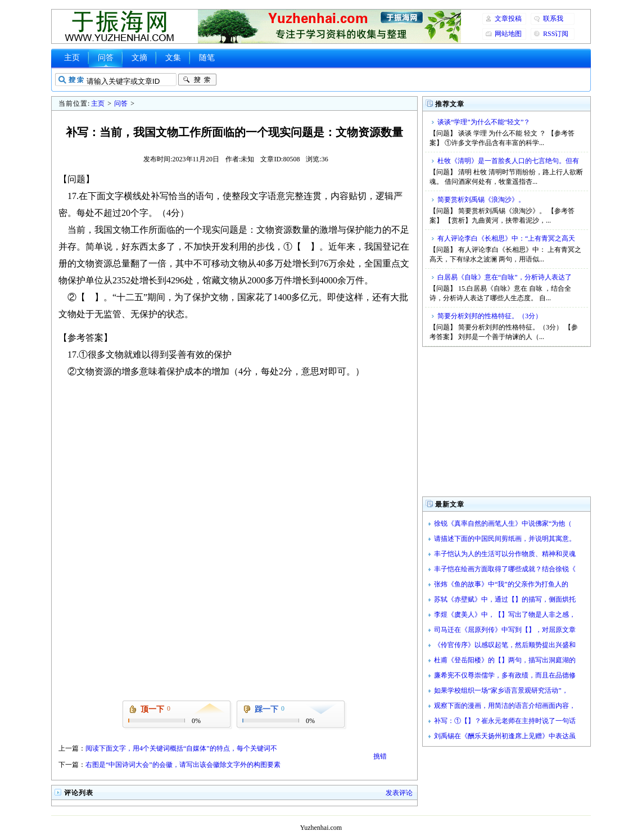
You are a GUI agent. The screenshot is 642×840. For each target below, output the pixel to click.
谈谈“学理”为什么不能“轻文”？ (484, 122)
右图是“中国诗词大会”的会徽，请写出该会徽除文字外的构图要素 (183, 765)
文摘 (139, 58)
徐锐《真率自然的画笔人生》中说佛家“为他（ (503, 523)
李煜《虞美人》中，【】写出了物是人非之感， (505, 615)
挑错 (380, 756)
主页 (72, 58)
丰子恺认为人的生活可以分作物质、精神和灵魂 (505, 554)
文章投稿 (508, 19)
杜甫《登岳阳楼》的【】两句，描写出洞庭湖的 (505, 660)
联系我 (553, 19)
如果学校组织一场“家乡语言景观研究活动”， (501, 690)
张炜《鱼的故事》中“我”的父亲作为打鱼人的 (501, 584)
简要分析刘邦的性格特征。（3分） (490, 316)
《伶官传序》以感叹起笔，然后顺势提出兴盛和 (505, 645)
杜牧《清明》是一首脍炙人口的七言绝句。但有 (508, 161)
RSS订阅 (556, 34)
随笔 (207, 58)
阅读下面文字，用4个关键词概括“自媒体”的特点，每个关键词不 (181, 748)
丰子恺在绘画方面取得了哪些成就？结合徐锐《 (505, 569)
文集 (173, 58)
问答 (106, 58)
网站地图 (508, 34)
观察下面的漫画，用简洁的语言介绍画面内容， (505, 706)
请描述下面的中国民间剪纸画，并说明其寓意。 (505, 539)
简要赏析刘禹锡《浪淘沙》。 (481, 200)
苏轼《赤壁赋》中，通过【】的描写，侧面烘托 (505, 599)
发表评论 (399, 793)
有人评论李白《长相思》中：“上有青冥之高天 (506, 238)
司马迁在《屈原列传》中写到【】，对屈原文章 (505, 630)
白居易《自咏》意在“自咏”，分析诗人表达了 (505, 277)
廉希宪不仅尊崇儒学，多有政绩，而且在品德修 (505, 675)
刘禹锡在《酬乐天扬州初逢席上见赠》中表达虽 (505, 736)
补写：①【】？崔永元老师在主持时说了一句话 (505, 721)
